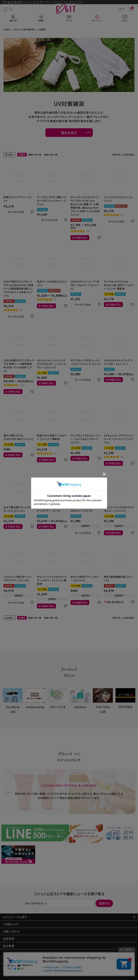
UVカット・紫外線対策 (24, 29)
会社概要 (9, 946)
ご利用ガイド (11, 924)
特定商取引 (14, 953)
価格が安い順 (35, 155)
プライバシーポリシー (16, 960)
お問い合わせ (11, 931)
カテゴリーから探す (15, 917)
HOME (7, 29)
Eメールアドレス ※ (36, 903)
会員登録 (9, 939)
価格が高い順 (51, 155)
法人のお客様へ (13, 967)
